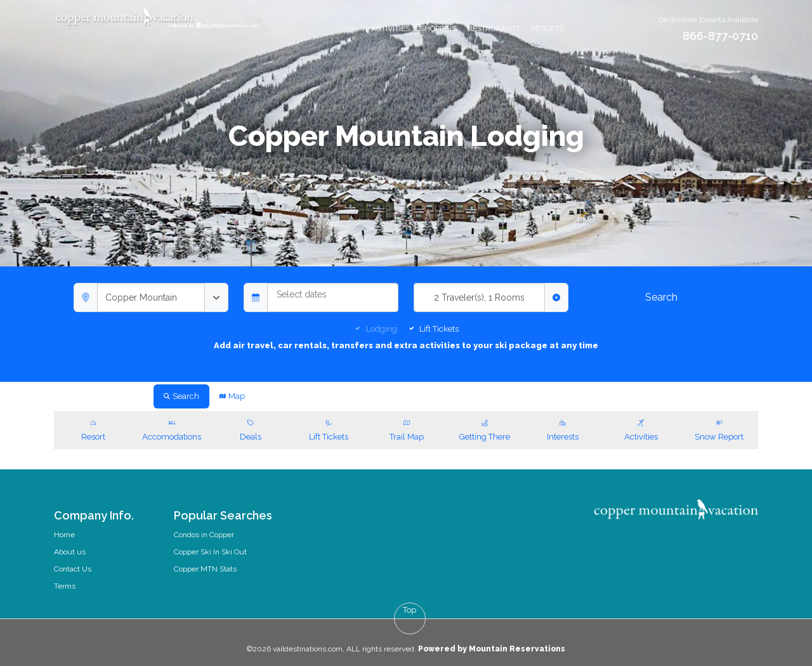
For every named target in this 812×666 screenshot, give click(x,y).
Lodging (382, 329)
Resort (93, 429)
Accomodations (172, 429)
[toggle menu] (216, 297)
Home (64, 535)
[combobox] (151, 297)
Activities (390, 29)
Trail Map (406, 429)
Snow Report (719, 429)
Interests (563, 429)
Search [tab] (181, 396)
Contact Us (73, 569)
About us (70, 552)
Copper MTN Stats (205, 569)
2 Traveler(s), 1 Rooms (479, 297)
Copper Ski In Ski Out (210, 552)
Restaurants (494, 29)
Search (661, 297)
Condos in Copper (204, 535)
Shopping (439, 29)
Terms (65, 586)
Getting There (485, 429)
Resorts (547, 29)
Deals (250, 429)
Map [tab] (232, 396)
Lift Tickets (439, 329)
